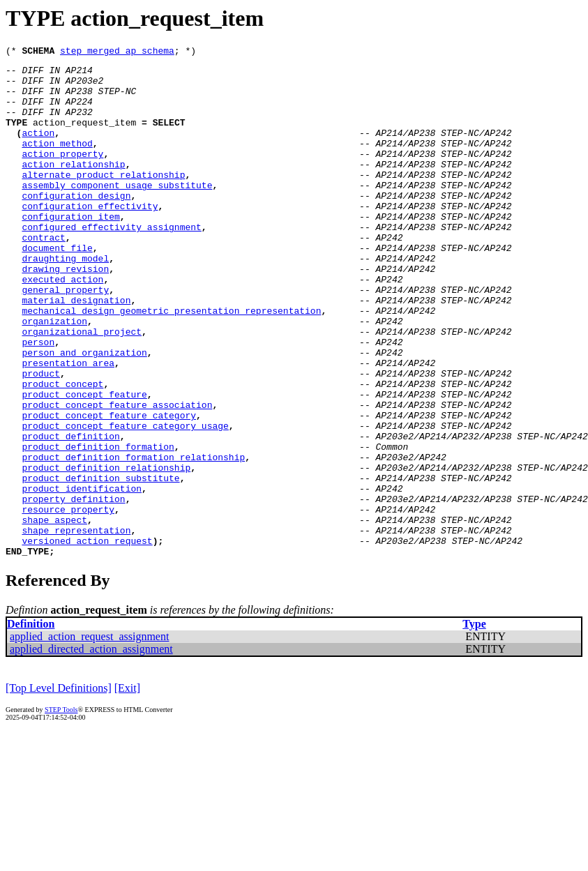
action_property (62, 174)
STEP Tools (61, 810)
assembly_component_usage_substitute (117, 212)
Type (474, 724)
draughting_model (65, 300)
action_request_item (84, 137)
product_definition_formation (98, 526)
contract (43, 275)
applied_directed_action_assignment (91, 749)
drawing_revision (65, 312)
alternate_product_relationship (103, 199)
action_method (57, 162)
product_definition (70, 513)
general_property (65, 338)
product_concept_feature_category (109, 488)
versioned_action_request (87, 639)
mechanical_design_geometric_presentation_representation (171, 363)
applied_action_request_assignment (89, 737)
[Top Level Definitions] (59, 788)
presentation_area (68, 425)
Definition (31, 724)
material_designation (76, 350)
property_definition (73, 589)
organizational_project (82, 388)
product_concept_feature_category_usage (125, 501)
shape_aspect (54, 614)
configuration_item (70, 250)
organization (54, 375)
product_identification (82, 576)
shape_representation (76, 626)
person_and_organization (84, 413)
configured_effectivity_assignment (111, 262)
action (38, 149)
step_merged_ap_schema (117, 52)
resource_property (68, 601)
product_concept (62, 450)
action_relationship (73, 187)
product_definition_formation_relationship (133, 538)
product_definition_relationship (106, 551)
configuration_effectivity (90, 237)
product (41, 438)
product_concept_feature (84, 463)
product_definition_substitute (100, 563)
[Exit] (127, 788)
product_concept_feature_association (117, 476)
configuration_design (76, 225)
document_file (57, 287)
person (38, 400)
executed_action (62, 325)
